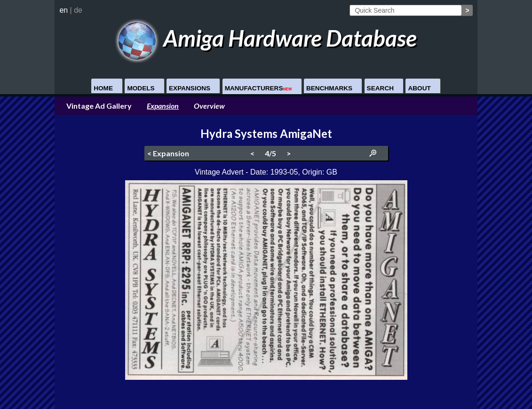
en (64, 10)
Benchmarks (329, 88)
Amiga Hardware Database (266, 38)
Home (103, 88)
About (419, 88)
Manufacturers (258, 88)
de (78, 10)
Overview (209, 106)
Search (380, 88)
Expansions (190, 88)
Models (141, 88)
